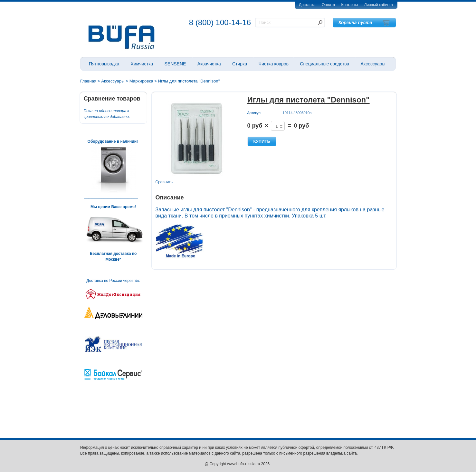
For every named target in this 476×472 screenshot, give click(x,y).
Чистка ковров (274, 64)
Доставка (307, 5)
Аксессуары (373, 64)
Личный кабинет (379, 5)
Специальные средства (324, 64)
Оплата (328, 5)
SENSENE (175, 64)
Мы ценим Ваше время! (113, 207)
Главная (88, 81)
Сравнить (164, 182)
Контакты (350, 5)
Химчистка (142, 64)
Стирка (240, 64)
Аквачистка (209, 64)
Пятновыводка (104, 64)
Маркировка (141, 81)
